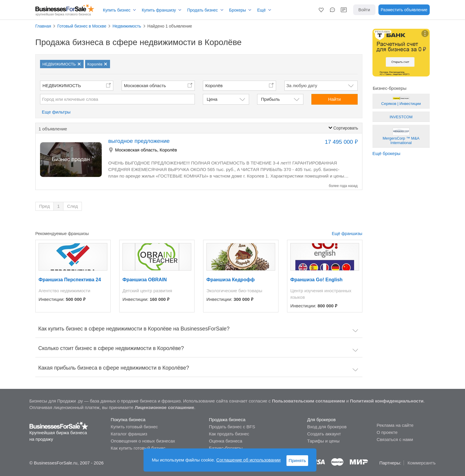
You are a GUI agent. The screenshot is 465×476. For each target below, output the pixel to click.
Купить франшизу (159, 10)
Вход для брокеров (327, 427)
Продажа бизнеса (227, 420)
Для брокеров (321, 420)
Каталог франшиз (129, 434)
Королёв (168, 150)
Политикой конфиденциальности (387, 401)
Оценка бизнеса (225, 441)
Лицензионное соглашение (164, 407)
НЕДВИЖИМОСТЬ (62, 86)
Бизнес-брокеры (226, 448)
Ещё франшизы (347, 234)
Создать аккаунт (324, 434)
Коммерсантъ (422, 463)
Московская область (145, 86)
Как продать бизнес (229, 434)
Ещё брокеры (386, 153)
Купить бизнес (117, 10)
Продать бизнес (202, 10)
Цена (212, 99)
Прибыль (270, 99)
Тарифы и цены (323, 441)
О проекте (387, 432)
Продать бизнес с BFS (232, 427)
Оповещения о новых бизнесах (143, 441)
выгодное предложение (139, 141)
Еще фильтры (56, 112)
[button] (321, 10)
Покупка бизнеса (128, 420)
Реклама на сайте (395, 425)
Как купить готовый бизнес (138, 448)
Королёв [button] (214, 86)
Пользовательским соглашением (308, 401)
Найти (334, 99)
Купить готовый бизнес (134, 427)
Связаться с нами (395, 439)
